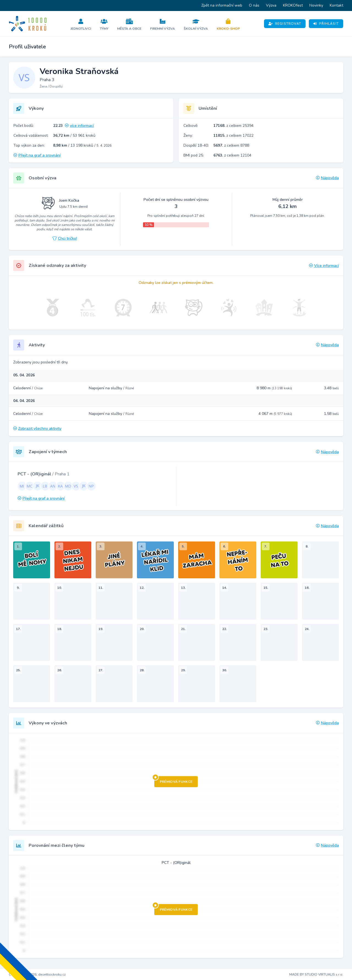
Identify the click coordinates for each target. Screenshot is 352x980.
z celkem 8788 (231, 145)
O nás (254, 5)
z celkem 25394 (233, 126)
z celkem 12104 (232, 155)
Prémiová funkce (173, 780)
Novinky (316, 5)
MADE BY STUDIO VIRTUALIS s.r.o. (316, 974)
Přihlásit (326, 24)
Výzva (271, 5)
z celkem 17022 (233, 135)
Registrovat (285, 24)
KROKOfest (293, 5)
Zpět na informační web (222, 5)
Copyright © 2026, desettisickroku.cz (37, 974)
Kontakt (336, 5)
